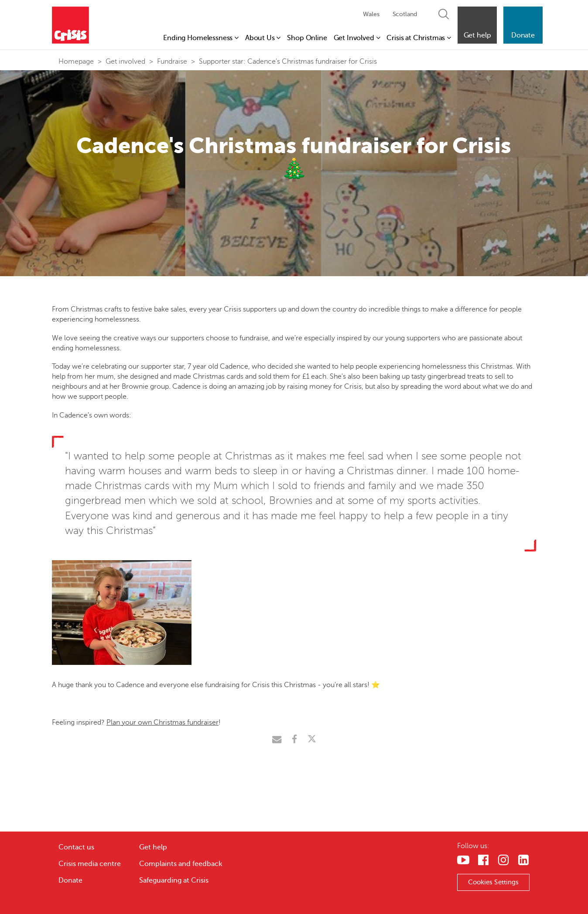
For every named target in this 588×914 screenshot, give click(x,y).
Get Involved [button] (357, 38)
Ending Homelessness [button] (201, 38)
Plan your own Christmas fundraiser (162, 722)
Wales (371, 14)
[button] (477, 25)
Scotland (405, 14)
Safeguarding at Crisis (174, 880)
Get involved (125, 62)
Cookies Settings (494, 882)
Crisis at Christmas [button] (419, 38)
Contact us (76, 847)
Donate (70, 880)
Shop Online (307, 38)
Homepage (76, 62)
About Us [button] (263, 38)
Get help (153, 847)
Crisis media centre (90, 864)
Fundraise (172, 62)
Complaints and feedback (181, 864)
